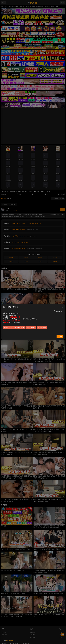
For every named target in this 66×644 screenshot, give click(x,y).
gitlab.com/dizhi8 (20, 327)
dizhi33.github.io (31, 327)
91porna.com (13, 315)
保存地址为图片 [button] (59, 311)
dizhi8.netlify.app (42, 327)
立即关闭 (60, 336)
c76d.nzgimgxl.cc (14, 313)
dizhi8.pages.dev (8, 327)
